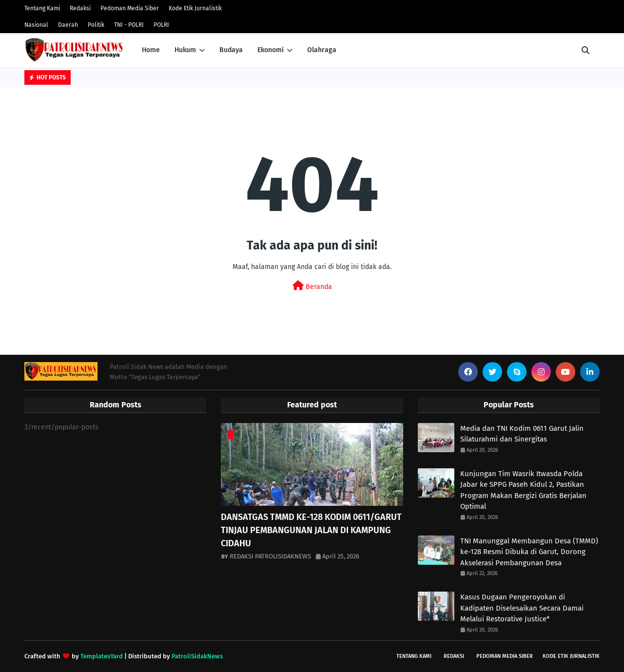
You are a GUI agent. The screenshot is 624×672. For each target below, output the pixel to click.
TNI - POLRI (129, 25)
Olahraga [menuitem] (322, 50)
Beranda (312, 286)
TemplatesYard (102, 656)
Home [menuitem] (151, 50)
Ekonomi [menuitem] (271, 50)
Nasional (36, 25)
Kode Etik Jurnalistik (195, 8)
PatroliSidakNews (197, 656)
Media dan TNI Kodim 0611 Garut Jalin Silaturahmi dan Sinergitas (522, 434)
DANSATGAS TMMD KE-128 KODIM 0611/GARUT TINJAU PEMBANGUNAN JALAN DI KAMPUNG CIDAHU (311, 530)
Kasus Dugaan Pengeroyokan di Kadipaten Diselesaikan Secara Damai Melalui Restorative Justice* (522, 608)
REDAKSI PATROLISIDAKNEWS (270, 556)
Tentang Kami (42, 8)
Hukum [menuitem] (185, 50)
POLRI (161, 25)
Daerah (68, 25)
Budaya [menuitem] (231, 50)
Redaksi (80, 8)
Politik (96, 25)
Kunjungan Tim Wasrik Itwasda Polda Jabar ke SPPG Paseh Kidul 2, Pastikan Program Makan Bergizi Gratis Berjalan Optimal (523, 490)
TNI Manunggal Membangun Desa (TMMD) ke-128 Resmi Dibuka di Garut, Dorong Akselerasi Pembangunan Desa (529, 552)
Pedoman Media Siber (130, 8)
